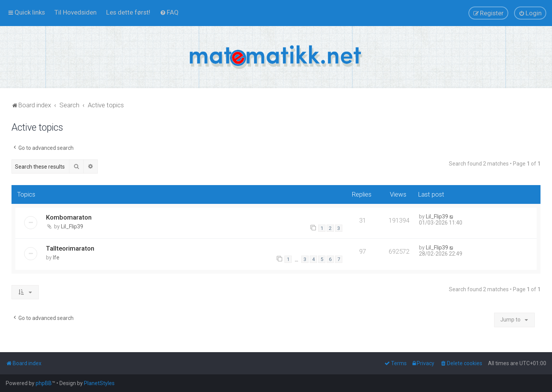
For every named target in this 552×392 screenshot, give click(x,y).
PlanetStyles (99, 383)
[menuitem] (76, 12)
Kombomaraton (69, 217)
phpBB (44, 383)
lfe (56, 258)
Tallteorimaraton (70, 248)
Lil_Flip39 (72, 226)
